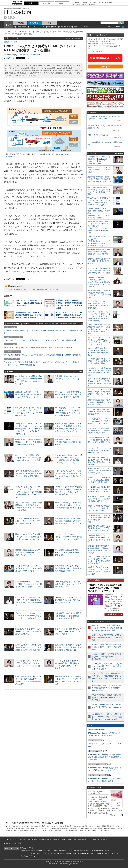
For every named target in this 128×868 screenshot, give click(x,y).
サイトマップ (102, 840)
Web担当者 (76, 2)
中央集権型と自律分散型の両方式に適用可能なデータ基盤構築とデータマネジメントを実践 (68, 616)
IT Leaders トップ (10, 32)
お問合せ (7, 843)
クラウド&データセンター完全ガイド (33, 851)
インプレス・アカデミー (28, 856)
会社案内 (56, 840)
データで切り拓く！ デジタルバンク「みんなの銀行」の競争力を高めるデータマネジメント (29, 568)
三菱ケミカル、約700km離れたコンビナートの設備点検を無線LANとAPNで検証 (29, 303)
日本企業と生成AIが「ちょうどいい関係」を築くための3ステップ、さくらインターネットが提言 (28, 663)
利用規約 (22, 840)
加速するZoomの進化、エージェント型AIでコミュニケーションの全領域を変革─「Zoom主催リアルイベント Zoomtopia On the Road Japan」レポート (29, 429)
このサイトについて (11, 840)
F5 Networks (39, 289)
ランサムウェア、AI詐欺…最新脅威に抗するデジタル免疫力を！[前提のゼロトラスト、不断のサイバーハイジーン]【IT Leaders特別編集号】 (44, 363)
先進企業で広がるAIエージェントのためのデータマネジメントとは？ (68, 379)
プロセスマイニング (37, 27)
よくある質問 (16, 843)
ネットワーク (37, 32)
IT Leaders (17, 12)
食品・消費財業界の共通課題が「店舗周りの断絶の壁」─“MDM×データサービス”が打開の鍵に (29, 474)
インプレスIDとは (96, 52)
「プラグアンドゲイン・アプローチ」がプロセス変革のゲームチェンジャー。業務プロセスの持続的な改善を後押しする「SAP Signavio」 (28, 492)
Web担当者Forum (60, 851)
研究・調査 (109, 2)
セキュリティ (65, 27)
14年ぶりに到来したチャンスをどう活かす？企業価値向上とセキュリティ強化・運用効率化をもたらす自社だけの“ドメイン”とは (99, 241)
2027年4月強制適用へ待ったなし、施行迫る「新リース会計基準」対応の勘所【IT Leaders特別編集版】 (43, 332)
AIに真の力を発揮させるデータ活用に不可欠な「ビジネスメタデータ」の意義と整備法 (28, 521)
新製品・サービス (50, 32)
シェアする (9, 58)
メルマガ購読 (32, 840)
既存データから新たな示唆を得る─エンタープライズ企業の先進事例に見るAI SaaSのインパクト (28, 537)
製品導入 (62, 3)
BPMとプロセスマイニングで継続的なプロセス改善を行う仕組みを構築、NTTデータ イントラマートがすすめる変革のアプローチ (99, 329)
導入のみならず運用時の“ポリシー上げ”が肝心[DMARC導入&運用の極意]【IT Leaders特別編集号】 (43, 355)
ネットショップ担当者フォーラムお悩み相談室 (60, 853)
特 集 (50, 23)
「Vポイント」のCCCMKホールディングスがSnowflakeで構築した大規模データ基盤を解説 (28, 616)
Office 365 (11, 289)
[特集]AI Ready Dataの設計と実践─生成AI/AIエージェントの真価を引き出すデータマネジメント (105, 588)
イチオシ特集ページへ (113, 614)
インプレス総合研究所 (75, 851)
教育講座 (92, 4)
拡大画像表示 (11, 156)
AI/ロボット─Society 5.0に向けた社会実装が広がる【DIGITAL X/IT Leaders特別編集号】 (39, 348)
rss (13, 17)
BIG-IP (57, 289)
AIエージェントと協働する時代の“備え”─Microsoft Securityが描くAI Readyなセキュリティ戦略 (28, 458)
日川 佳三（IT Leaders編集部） (31, 55)
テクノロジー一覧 (24, 32)
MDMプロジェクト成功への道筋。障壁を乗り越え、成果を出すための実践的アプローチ (68, 568)
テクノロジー (35, 23)
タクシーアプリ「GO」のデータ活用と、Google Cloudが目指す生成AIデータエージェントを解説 (68, 537)
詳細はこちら (115, 815)
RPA (55, 27)
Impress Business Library (96, 46)
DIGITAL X (100, 853)
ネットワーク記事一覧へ (74, 38)
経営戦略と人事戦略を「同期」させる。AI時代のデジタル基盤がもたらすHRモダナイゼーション (28, 394)
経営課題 (20, 23)
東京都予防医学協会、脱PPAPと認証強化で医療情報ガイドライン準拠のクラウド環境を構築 (28, 315)
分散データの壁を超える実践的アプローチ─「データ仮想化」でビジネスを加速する (68, 632)
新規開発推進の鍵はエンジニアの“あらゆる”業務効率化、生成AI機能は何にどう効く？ (28, 553)
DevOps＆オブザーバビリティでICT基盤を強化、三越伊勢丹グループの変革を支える (68, 600)
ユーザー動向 (21, 27)
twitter (6, 17)
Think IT (50, 851)
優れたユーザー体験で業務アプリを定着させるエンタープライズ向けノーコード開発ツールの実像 (68, 394)
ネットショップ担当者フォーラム (31, 853)
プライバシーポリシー (68, 840)
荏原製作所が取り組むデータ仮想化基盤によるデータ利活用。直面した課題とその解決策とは (68, 647)
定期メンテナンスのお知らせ (98, 135)
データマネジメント (81, 27)
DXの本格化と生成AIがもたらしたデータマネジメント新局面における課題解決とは (28, 632)
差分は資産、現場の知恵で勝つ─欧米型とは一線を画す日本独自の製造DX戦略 (68, 553)
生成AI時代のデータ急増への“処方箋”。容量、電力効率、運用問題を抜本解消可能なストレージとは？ (68, 521)
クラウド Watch (89, 851)
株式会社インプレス (27, 848)
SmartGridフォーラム (103, 851)
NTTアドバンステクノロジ (25, 289)
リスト (27, 58)
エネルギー (76, 4)
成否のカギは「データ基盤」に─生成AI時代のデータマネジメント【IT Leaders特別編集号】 (40, 340)
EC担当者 (85, 2)
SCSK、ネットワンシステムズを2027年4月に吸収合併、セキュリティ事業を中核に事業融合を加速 (69, 315)
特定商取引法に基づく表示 (87, 840)
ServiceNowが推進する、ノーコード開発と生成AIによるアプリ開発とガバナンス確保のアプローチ (28, 584)
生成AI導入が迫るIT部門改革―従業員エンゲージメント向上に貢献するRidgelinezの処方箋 (28, 442)
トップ (8, 25)
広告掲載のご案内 (45, 840)
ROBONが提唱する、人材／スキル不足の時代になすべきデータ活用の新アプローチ (68, 584)
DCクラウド (46, 3)
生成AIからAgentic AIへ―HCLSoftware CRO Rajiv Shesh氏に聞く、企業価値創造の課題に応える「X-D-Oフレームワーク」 (99, 282)
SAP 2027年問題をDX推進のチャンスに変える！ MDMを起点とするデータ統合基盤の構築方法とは (68, 505)
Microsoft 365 (49, 289)
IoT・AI (101, 2)
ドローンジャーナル (111, 853)
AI (49, 27)
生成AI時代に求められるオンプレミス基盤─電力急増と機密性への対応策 (68, 442)
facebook (9, 17)
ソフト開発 (93, 2)
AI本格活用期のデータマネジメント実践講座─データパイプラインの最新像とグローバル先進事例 (28, 647)
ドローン (84, 4)
